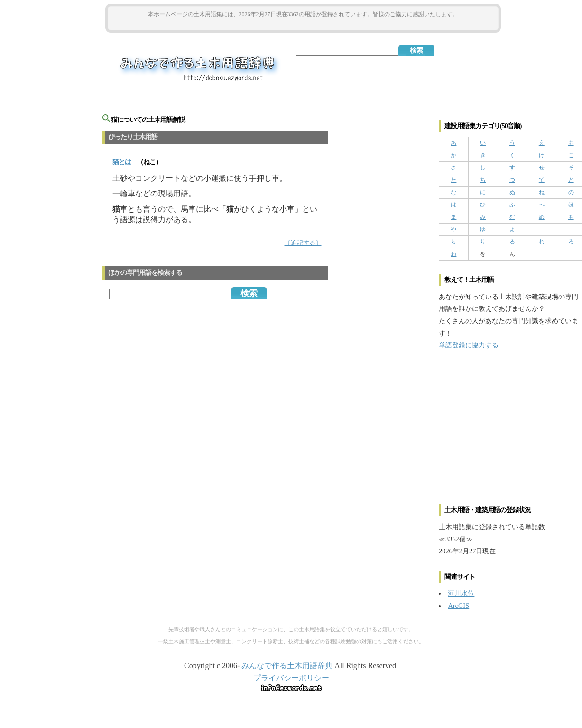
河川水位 (461, 593)
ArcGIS (458, 606)
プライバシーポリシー (291, 678)
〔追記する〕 (303, 243)
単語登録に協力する (469, 345)
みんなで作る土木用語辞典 (287, 666)
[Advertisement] (303, 24)
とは (122, 162)
